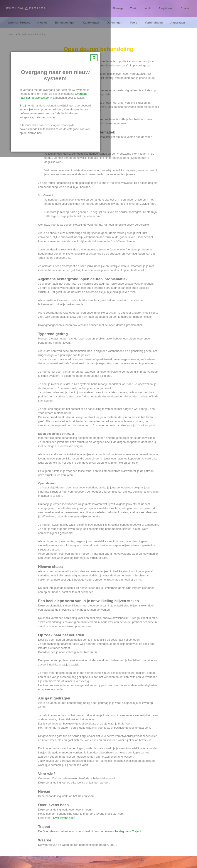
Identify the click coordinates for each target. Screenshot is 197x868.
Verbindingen (154, 23)
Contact (186, 8)
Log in (147, 8)
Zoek (133, 8)
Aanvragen (178, 23)
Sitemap (118, 8)
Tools (133, 23)
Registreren (166, 8)
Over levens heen (64, 818)
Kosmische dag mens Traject (123, 831)
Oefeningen (114, 23)
